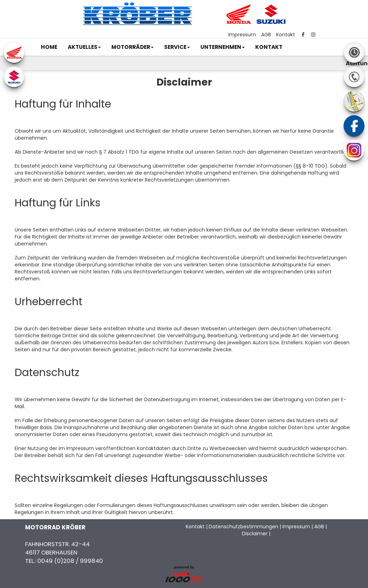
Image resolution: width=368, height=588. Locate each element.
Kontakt (286, 35)
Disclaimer (255, 534)
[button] (84, 47)
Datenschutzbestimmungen (244, 527)
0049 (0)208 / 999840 (70, 561)
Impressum (242, 35)
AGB (266, 35)
